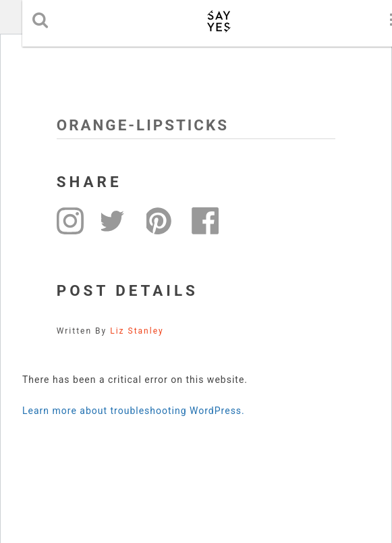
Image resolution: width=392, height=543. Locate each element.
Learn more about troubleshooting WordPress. (134, 411)
